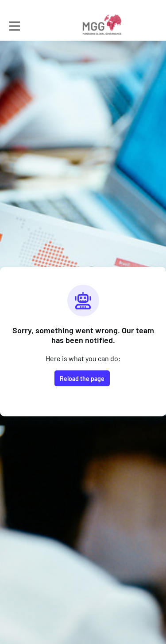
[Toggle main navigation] (14, 25)
